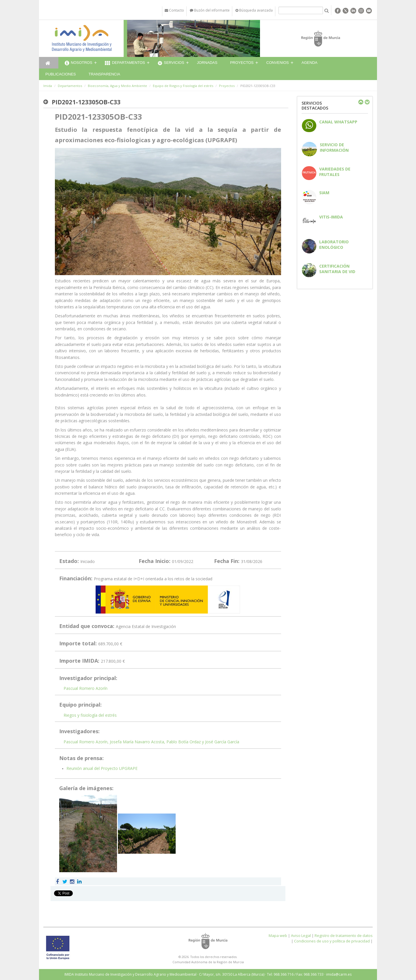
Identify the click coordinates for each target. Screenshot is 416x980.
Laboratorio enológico (334, 244)
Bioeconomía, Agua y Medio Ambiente (117, 86)
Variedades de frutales (335, 172)
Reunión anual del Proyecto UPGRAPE (102, 768)
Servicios (171, 63)
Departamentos (125, 63)
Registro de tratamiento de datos (344, 935)
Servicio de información (334, 147)
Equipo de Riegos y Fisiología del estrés (183, 86)
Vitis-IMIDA (331, 217)
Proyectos (242, 63)
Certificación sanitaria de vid (337, 269)
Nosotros (78, 63)
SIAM (324, 193)
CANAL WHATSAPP (338, 122)
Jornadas (207, 63)
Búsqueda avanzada (254, 10)
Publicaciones (61, 74)
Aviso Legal (301, 935)
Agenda (310, 63)
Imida (48, 86)
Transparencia (104, 74)
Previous (361, 102)
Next (367, 102)
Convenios (278, 63)
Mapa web (278, 935)
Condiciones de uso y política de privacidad (332, 941)
